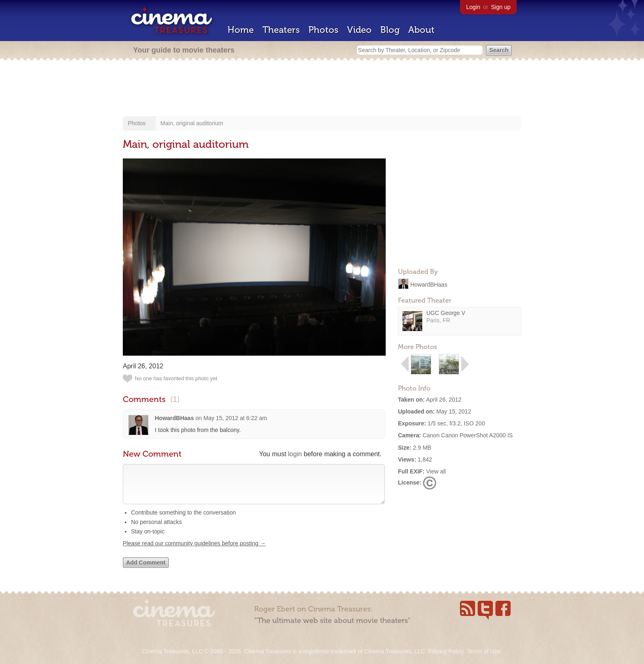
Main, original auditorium (192, 123)
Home (241, 30)
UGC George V (446, 313)
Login (473, 7)
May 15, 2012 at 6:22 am (235, 418)
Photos (323, 30)
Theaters (281, 30)
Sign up (501, 7)
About (421, 30)
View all (436, 471)
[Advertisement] (322, 89)
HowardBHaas (429, 284)
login (295, 454)
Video (359, 30)
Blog (390, 30)
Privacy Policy (446, 651)
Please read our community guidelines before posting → (194, 551)
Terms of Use (483, 651)
